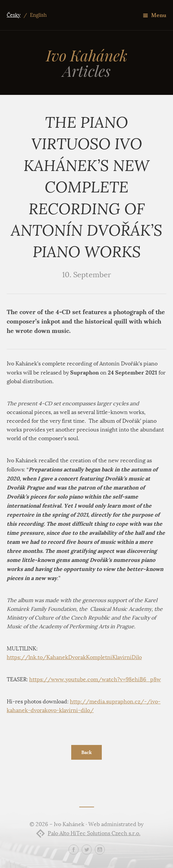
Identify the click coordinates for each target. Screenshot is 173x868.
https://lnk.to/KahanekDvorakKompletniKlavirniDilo (74, 657)
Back (86, 752)
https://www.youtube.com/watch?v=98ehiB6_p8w (95, 679)
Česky (14, 15)
